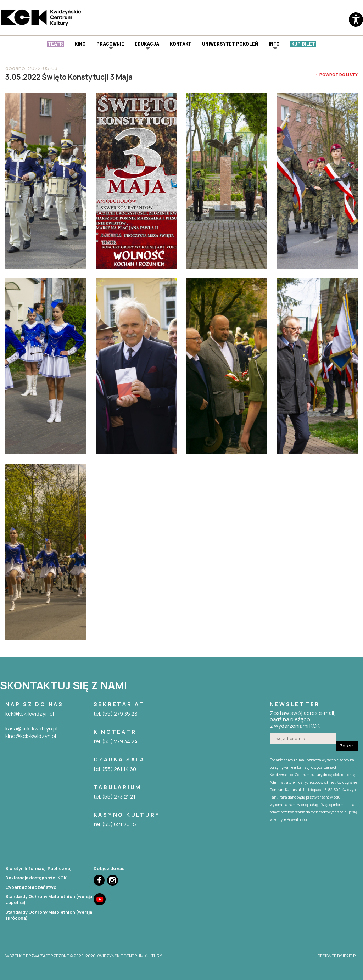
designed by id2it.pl (338, 956)
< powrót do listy (337, 75)
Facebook (99, 880)
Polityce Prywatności (290, 819)
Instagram (113, 880)
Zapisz (347, 746)
